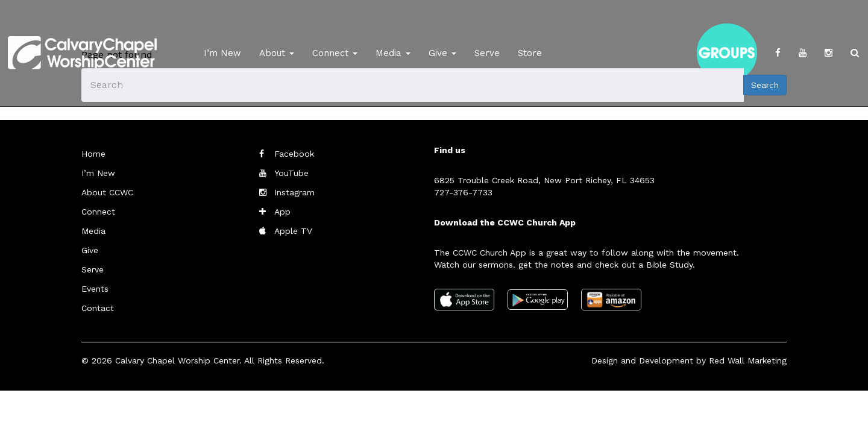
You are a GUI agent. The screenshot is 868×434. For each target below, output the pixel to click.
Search (765, 85)
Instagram (294, 192)
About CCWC (107, 192)
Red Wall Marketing (748, 360)
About (277, 53)
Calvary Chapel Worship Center (177, 360)
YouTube (291, 173)
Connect (335, 53)
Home (93, 154)
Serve (487, 53)
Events (95, 289)
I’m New (222, 53)
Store (530, 53)
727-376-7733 (463, 192)
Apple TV (293, 231)
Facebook (294, 154)
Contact (98, 308)
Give (442, 53)
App (282, 212)
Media (393, 53)
